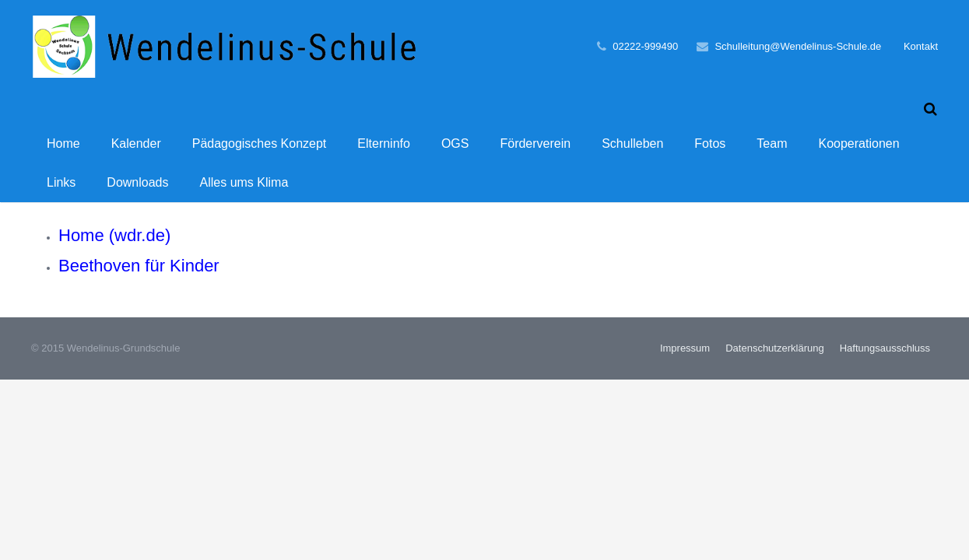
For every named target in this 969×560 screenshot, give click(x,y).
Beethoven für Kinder (139, 278)
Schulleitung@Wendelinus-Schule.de (798, 46)
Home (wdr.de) (114, 248)
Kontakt (921, 46)
